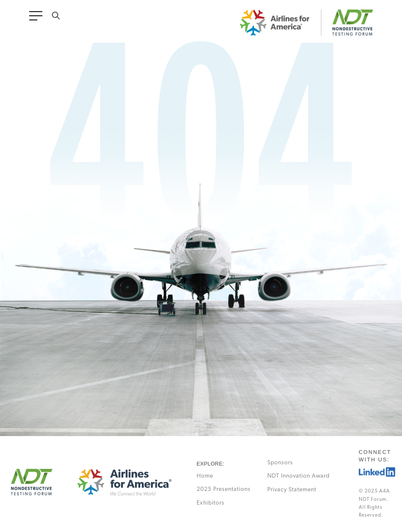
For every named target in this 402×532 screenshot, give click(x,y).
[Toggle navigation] (37, 18)
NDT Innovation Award (298, 476)
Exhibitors (211, 503)
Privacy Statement (292, 490)
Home (205, 476)
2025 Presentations (224, 489)
